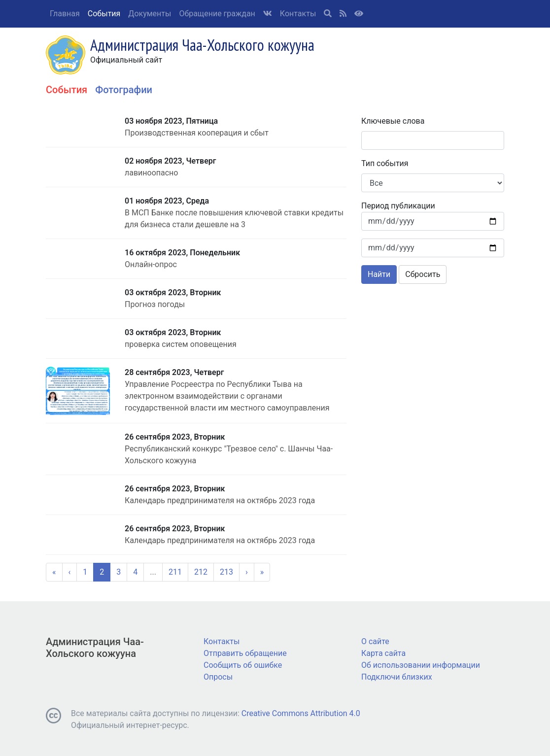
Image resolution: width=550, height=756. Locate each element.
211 (175, 572)
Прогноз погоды (155, 304)
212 (201, 572)
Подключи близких (397, 677)
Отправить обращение (245, 653)
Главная (65, 14)
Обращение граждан (217, 14)
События (104, 14)
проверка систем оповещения (181, 344)
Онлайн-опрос (151, 264)
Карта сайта (383, 653)
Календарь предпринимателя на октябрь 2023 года (220, 500)
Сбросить (423, 274)
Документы (150, 14)
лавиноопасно (151, 173)
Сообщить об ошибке (243, 665)
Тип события (385, 163)
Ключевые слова (393, 121)
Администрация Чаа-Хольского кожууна (95, 648)
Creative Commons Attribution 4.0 (301, 713)
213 (226, 572)
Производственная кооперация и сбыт (197, 133)
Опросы (218, 677)
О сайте (375, 641)
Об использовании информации (421, 665)
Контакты (298, 14)
